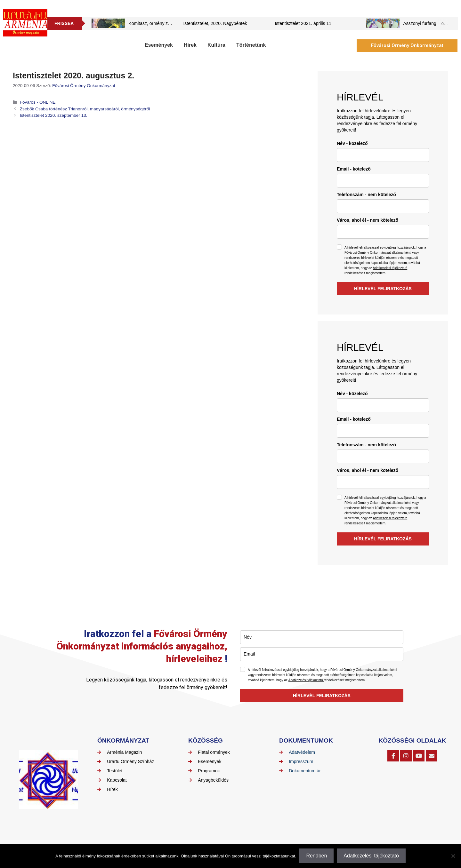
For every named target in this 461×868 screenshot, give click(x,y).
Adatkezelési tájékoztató (390, 268)
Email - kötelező (354, 169)
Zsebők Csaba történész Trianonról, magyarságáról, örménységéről (85, 109)
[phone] (383, 206)
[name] (383, 155)
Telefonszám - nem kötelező (366, 195)
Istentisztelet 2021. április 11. (304, 23)
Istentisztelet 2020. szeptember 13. (54, 115)
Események (159, 45)
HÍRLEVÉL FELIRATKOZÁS (383, 289)
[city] (383, 232)
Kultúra (216, 45)
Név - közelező (352, 143)
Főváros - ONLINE (38, 102)
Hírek (190, 45)
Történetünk (251, 45)
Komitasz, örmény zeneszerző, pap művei (170, 23)
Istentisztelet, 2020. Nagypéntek (215, 23)
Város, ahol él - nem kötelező (368, 220)
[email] (383, 181)
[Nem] (453, 856)
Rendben (316, 856)
